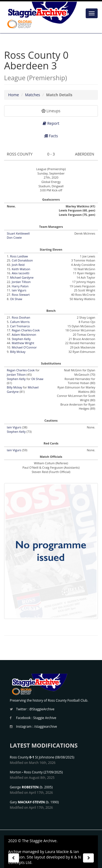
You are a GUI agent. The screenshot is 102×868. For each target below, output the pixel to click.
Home (14, 95)
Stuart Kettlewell (18, 233)
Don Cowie (14, 237)
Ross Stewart (21, 295)
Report (51, 123)
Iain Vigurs (19, 290)
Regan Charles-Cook (26, 330)
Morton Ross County (26, 772)
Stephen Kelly (21, 339)
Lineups (51, 111)
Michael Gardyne (22, 277)
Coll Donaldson (22, 260)
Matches (33, 95)
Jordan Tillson (21, 282)
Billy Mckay (18, 352)
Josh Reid (18, 265)
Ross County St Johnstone (32, 757)
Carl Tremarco (20, 326)
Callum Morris (20, 322)
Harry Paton (20, 286)
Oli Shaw (16, 299)
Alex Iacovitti (21, 273)
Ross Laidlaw (19, 256)
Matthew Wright (23, 343)
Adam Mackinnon (24, 335)
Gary (27, 802)
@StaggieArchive (42, 709)
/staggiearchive (45, 727)
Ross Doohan (21, 317)
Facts (51, 136)
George (24, 787)
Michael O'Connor (24, 347)
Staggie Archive (45, 718)
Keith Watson (21, 269)
